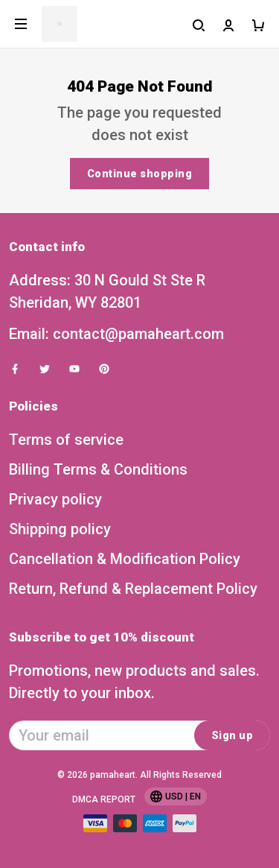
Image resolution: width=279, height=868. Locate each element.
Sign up (232, 735)
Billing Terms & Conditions (98, 469)
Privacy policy (55, 499)
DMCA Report (104, 799)
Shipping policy (60, 529)
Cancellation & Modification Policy (125, 559)
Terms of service (66, 440)
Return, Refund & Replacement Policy (133, 589)
